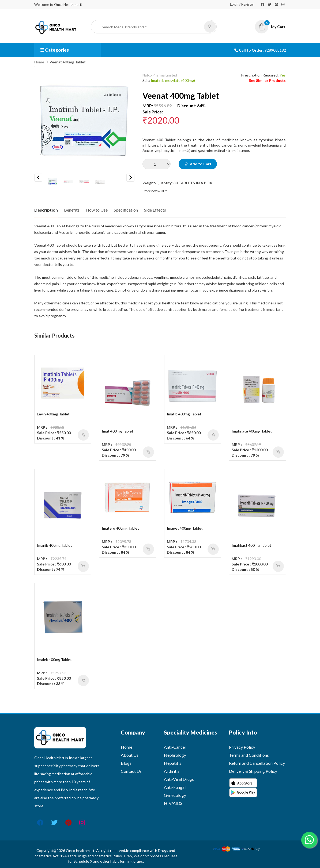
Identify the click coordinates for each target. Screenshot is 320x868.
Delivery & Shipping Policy (253, 771)
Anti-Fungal (175, 787)
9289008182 (275, 50)
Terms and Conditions (249, 755)
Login (234, 4)
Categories (54, 50)
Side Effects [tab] (155, 210)
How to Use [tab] (97, 210)
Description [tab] (46, 210)
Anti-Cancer (175, 747)
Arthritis (172, 771)
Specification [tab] (126, 210)
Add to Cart (198, 164)
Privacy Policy (242, 747)
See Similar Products (267, 80)
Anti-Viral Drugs (179, 779)
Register (248, 4)
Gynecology (175, 795)
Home (39, 62)
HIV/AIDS (173, 803)
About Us (130, 755)
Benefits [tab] (72, 210)
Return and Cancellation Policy (257, 763)
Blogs (126, 763)
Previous (38, 178)
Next (130, 178)
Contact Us (131, 771)
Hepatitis (173, 763)
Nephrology (175, 755)
